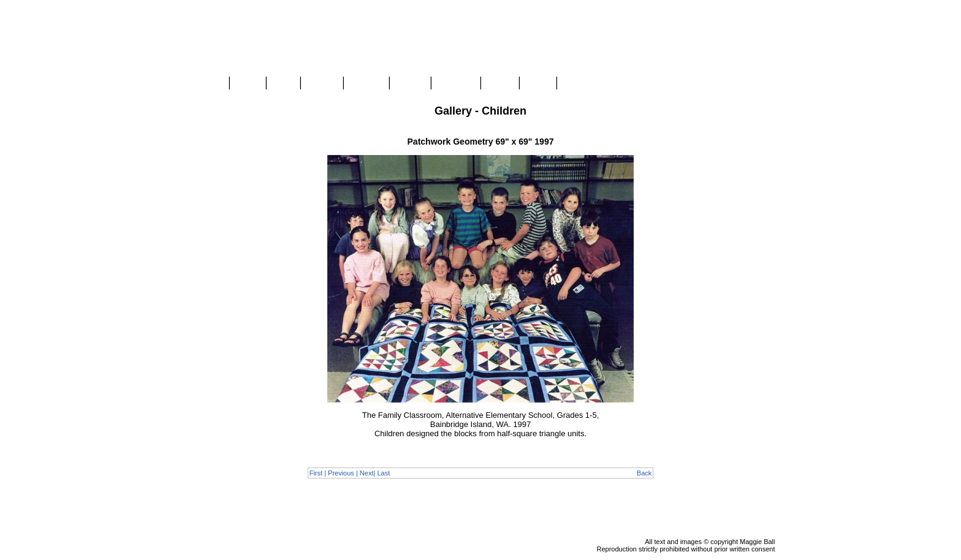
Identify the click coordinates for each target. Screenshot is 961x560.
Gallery (322, 83)
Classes (366, 83)
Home (210, 83)
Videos (410, 83)
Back (644, 473)
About (500, 83)
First (316, 473)
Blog (283, 83)
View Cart (757, 100)
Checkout (757, 111)
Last (383, 473)
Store (248, 83)
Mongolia (456, 83)
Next (367, 473)
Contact (579, 83)
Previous (341, 473)
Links (537, 83)
